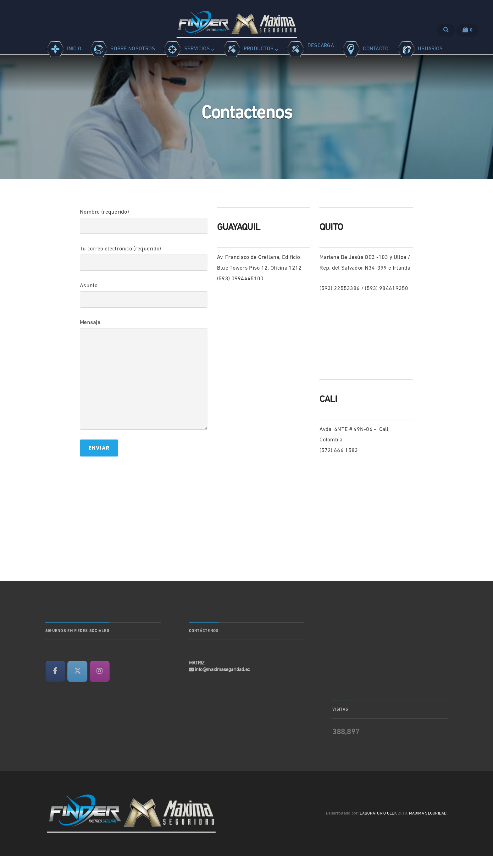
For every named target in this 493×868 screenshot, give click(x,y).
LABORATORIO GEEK (378, 825)
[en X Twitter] (77, 683)
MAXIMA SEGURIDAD (428, 825)
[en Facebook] (55, 683)
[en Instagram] (100, 683)
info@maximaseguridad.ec (222, 682)
